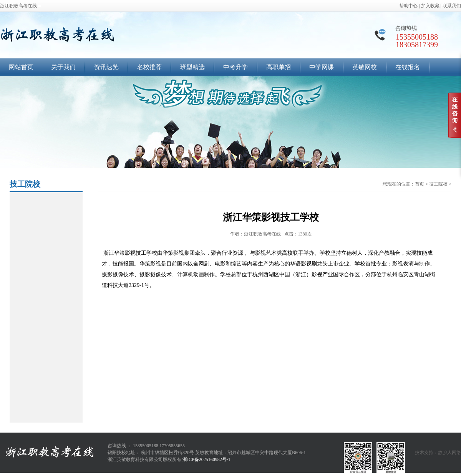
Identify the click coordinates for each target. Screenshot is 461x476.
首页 (420, 184)
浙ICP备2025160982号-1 (206, 459)
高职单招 (279, 67)
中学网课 (322, 67)
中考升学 (235, 67)
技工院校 (438, 184)
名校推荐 (149, 67)
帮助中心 (408, 6)
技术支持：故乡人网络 (438, 453)
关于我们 (63, 67)
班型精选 (192, 67)
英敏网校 (365, 67)
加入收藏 (430, 6)
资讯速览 (106, 67)
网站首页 (21, 67)
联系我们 (452, 6)
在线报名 (408, 67)
